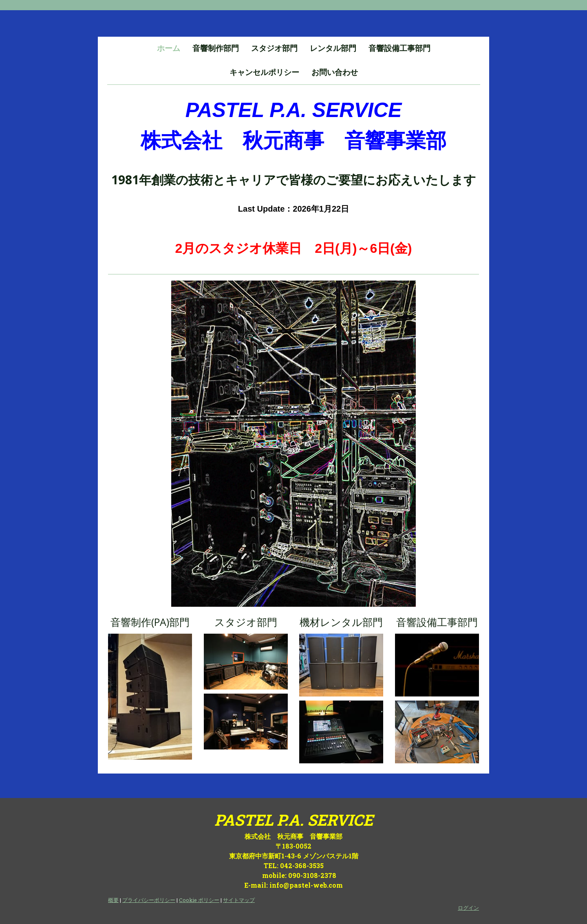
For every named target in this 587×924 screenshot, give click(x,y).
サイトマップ (239, 900)
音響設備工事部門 (399, 48)
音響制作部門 (216, 48)
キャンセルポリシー (264, 72)
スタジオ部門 (274, 48)
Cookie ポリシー (199, 900)
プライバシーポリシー (149, 900)
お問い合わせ (335, 72)
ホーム (169, 48)
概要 (113, 900)
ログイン (468, 908)
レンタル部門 (333, 48)
